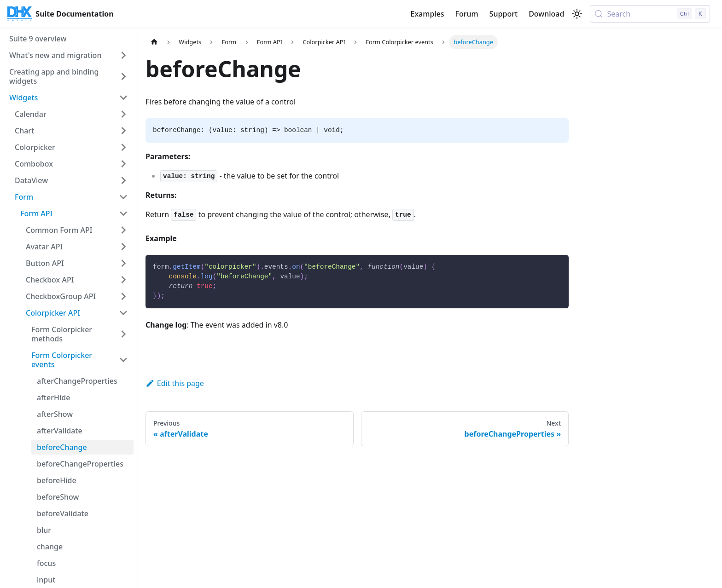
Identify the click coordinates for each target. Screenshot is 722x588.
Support (504, 14)
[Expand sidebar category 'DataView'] (123, 180)
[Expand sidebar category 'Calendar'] (123, 114)
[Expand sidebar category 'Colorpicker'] (123, 147)
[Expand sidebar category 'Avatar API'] (123, 247)
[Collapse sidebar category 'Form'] (123, 197)
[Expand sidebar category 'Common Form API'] (123, 230)
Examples (427, 14)
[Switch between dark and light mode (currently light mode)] (577, 14)
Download (546, 14)
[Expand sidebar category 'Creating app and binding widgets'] (123, 76)
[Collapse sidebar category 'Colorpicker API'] (123, 313)
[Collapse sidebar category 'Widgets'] (123, 98)
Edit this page (175, 383)
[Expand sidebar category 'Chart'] (123, 131)
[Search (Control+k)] (650, 14)
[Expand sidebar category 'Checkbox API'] (123, 280)
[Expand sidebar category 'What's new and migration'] (123, 55)
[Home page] (154, 42)
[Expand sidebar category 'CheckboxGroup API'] (123, 296)
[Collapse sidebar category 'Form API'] (123, 213)
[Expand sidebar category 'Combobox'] (123, 164)
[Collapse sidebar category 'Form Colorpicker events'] (123, 360)
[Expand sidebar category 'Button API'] (123, 263)
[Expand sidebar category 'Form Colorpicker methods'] (123, 334)
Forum (467, 14)
